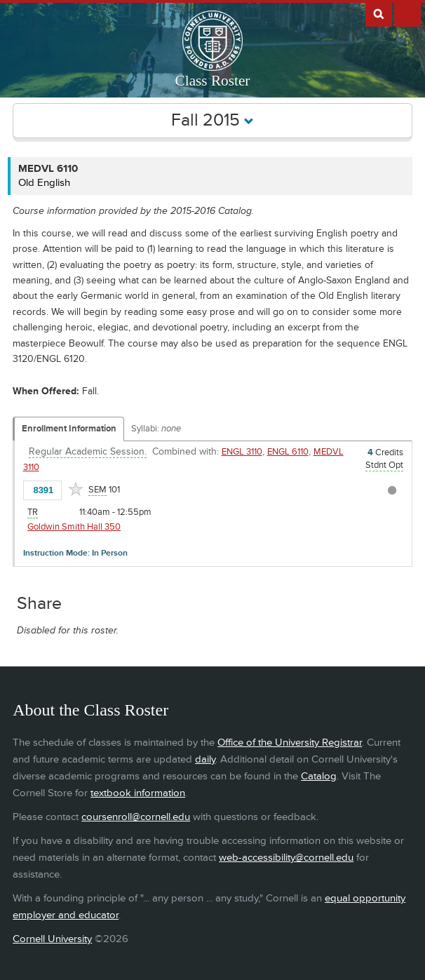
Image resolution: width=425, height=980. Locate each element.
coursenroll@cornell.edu (136, 817)
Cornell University (52, 939)
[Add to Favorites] (76, 489)
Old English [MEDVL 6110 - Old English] (44, 183)
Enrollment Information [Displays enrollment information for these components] (69, 429)
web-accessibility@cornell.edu (286, 858)
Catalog (319, 776)
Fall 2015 (212, 120)
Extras (407, 13)
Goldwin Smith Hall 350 (74, 527)
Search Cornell (379, 13)
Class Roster (213, 81)
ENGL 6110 (288, 452)
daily (205, 759)
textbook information (138, 793)
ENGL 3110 (242, 452)
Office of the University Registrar (290, 743)
